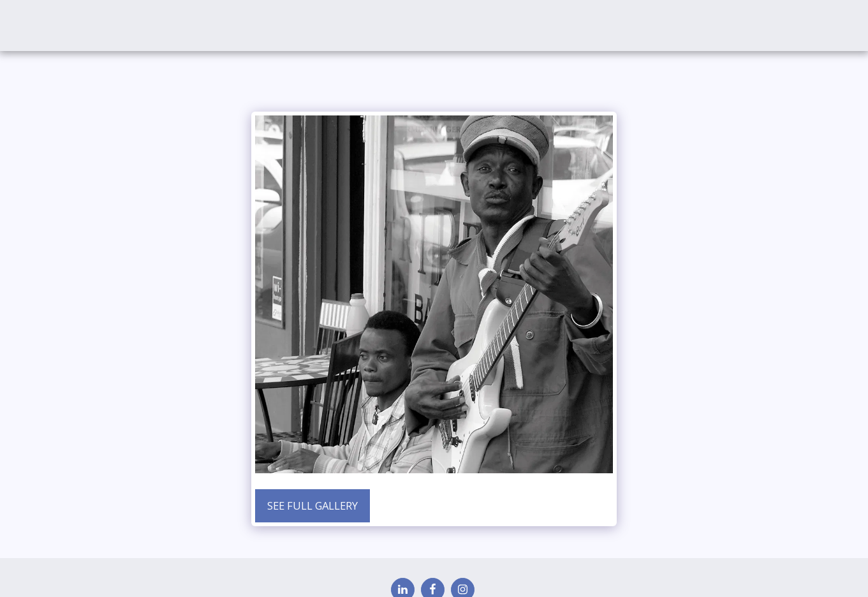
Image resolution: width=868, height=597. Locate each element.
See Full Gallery (313, 505)
